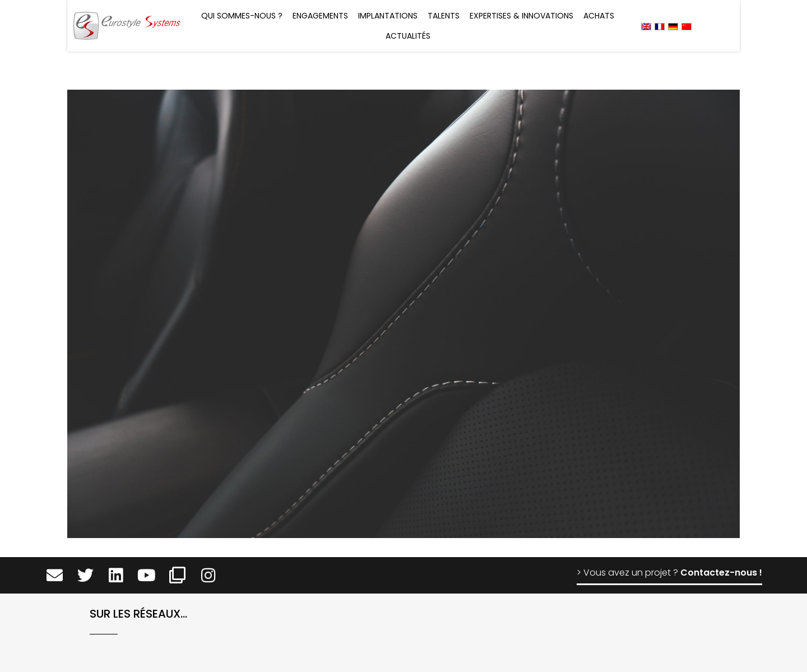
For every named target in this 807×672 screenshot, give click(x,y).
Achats (599, 16)
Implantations (388, 16)
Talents (444, 16)
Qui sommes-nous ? (242, 16)
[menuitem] (646, 26)
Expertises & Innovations (521, 16)
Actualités (408, 36)
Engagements (320, 16)
